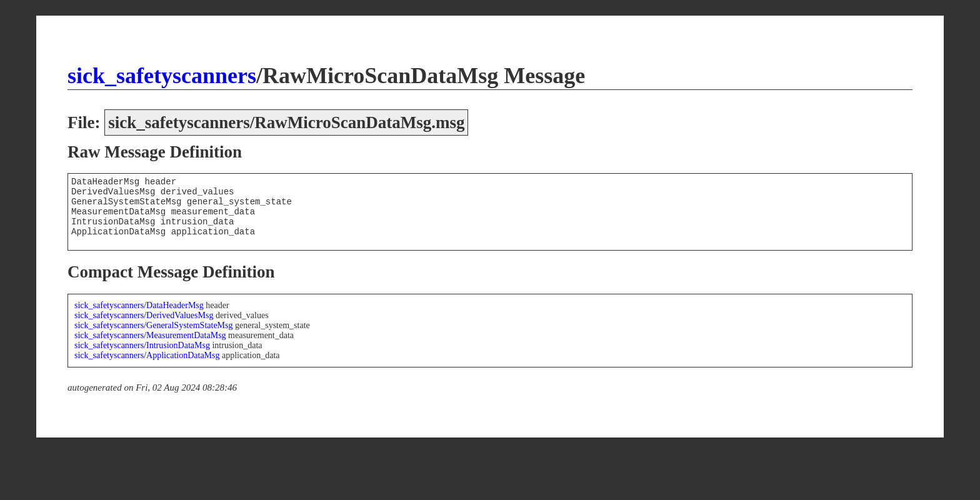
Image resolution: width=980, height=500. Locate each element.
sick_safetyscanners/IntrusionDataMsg (142, 345)
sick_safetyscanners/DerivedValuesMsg (144, 315)
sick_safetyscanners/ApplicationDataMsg (147, 355)
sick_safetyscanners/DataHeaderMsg (139, 305)
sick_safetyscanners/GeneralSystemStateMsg (154, 325)
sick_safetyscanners (162, 76)
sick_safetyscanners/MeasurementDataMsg (150, 335)
